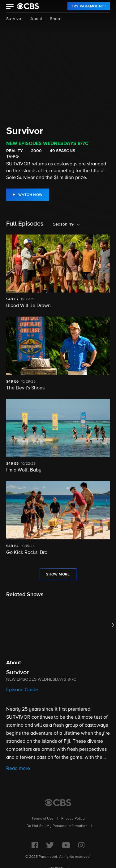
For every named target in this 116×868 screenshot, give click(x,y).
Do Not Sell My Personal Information (57, 826)
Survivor (15, 19)
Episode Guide (22, 690)
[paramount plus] (28, 6)
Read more (18, 769)
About (36, 19)
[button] (10, 7)
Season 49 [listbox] (63, 224)
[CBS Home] (58, 803)
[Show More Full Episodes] (58, 574)
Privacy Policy (73, 819)
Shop (55, 19)
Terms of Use (43, 819)
